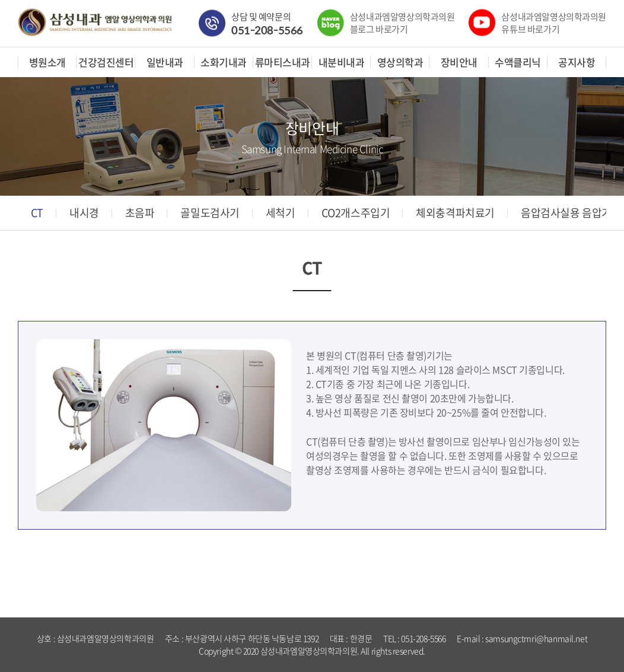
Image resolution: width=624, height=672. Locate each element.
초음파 (140, 213)
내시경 (84, 213)
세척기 (281, 213)
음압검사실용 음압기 (566, 213)
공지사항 (577, 62)
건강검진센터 (106, 62)
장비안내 (459, 62)
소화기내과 (223, 62)
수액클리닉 (518, 62)
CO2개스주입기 (356, 213)
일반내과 (165, 62)
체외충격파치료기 (455, 213)
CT (37, 213)
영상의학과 (400, 62)
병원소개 (47, 62)
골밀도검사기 (210, 213)
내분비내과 (341, 62)
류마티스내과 (283, 62)
